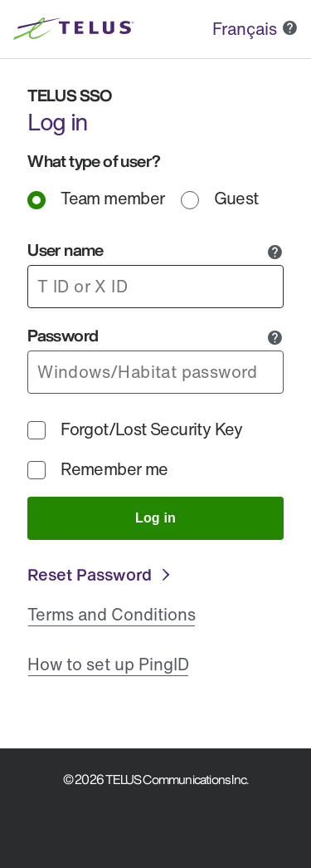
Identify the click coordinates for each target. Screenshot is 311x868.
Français (245, 29)
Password (63, 335)
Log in (155, 518)
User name (66, 250)
